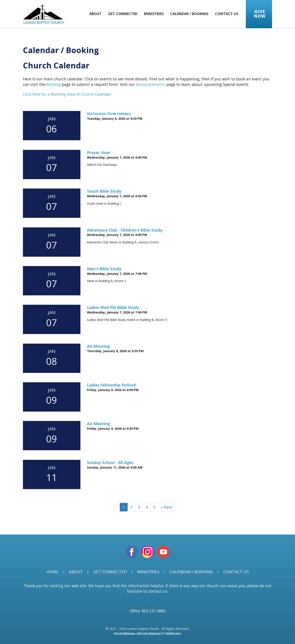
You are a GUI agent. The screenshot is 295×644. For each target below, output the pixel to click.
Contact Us (227, 14)
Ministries (154, 14)
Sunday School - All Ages (110, 462)
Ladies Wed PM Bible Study (113, 307)
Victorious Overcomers (109, 114)
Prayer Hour (99, 152)
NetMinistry (173, 633)
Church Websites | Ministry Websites (137, 633)
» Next (167, 507)
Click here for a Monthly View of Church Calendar (67, 94)
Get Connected (123, 14)
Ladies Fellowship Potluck (111, 385)
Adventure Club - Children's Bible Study (125, 230)
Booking (54, 84)
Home (52, 572)
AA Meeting (98, 346)
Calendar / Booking (189, 14)
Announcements (151, 84)
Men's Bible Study (104, 269)
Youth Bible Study (104, 191)
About (95, 14)
